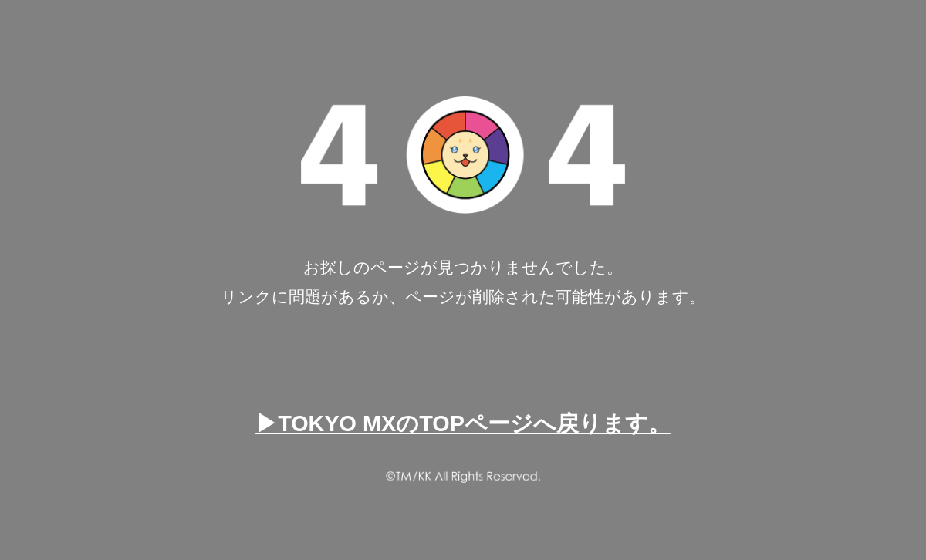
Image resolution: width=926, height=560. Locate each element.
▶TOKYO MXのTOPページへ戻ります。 (463, 423)
